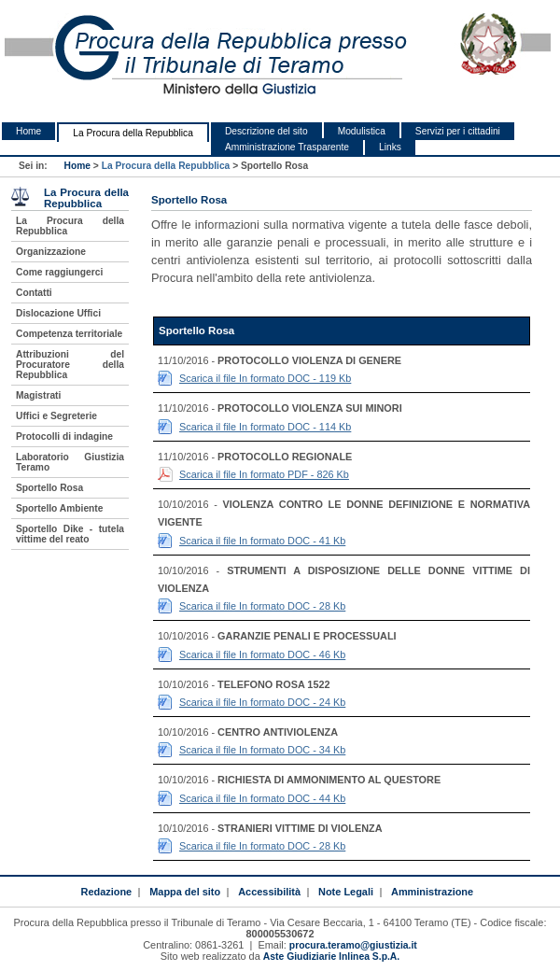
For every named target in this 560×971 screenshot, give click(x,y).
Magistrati (38, 395)
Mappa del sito (185, 892)
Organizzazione (51, 252)
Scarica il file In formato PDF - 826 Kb (264, 474)
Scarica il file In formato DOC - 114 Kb (265, 427)
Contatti (34, 293)
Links (390, 147)
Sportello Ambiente (59, 508)
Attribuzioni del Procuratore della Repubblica (70, 365)
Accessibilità (269, 892)
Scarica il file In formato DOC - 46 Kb (262, 654)
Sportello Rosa (49, 488)
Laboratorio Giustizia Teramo (70, 462)
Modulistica (362, 131)
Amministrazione (432, 892)
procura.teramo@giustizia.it (353, 945)
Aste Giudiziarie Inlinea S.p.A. (331, 957)
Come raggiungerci (59, 272)
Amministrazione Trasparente (287, 147)
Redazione (106, 892)
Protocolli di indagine (64, 436)
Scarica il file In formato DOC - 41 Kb (262, 541)
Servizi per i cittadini (458, 131)
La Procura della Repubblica (133, 133)
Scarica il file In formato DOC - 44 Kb (262, 798)
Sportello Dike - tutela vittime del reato (70, 534)
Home (28, 131)
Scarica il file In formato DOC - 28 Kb (262, 606)
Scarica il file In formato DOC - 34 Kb (262, 750)
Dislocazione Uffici (58, 313)
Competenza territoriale (69, 334)
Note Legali (346, 892)
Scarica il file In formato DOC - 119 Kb (265, 378)
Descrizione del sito (266, 131)
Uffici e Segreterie (56, 416)
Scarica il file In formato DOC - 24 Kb (262, 702)
